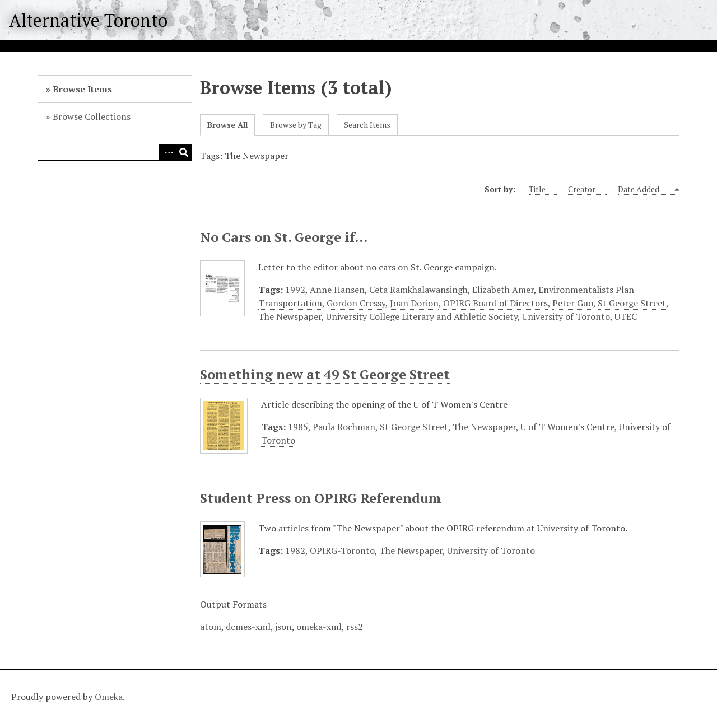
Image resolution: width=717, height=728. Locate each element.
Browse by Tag (296, 125)
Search (184, 152)
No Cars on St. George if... (284, 237)
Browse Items (82, 89)
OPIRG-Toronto (342, 550)
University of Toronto (566, 316)
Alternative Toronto (88, 20)
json (283, 627)
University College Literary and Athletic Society (422, 316)
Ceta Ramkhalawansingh (418, 290)
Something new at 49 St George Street (325, 374)
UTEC (626, 316)
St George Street (632, 303)
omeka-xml (319, 627)
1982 (295, 550)
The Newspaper (290, 316)
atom (211, 627)
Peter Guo (573, 303)
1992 (295, 290)
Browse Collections (92, 116)
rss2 (355, 627)
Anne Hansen (337, 290)
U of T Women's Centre (567, 427)
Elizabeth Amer (503, 290)
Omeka (109, 697)
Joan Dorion (414, 303)
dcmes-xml (248, 627)
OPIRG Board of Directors (495, 303)
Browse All (227, 125)
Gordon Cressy (356, 303)
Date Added (645, 189)
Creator (587, 189)
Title (543, 189)
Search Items (367, 125)
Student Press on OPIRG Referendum (321, 498)
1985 (298, 427)
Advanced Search (167, 152)
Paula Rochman (344, 427)
